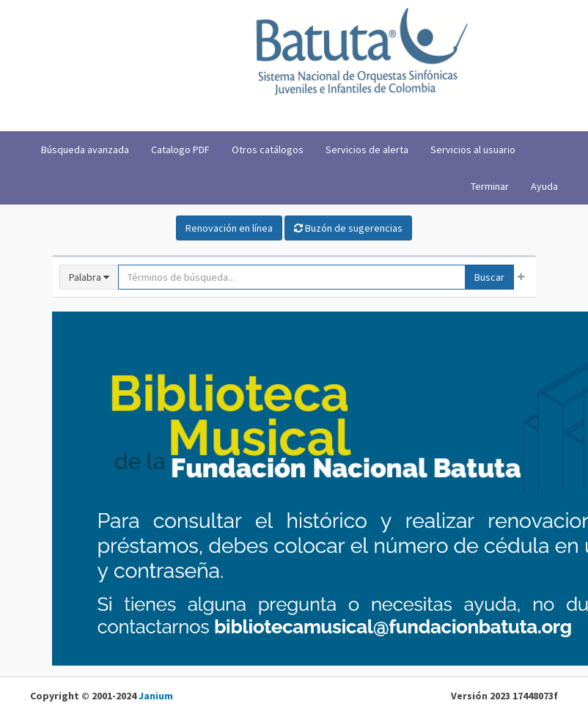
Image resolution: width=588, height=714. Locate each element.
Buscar (489, 277)
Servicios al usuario (473, 150)
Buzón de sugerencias (348, 228)
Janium (156, 696)
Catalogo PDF (180, 150)
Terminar (490, 186)
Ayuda (544, 186)
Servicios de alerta (367, 150)
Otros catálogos (268, 150)
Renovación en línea (229, 228)
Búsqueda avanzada (85, 150)
